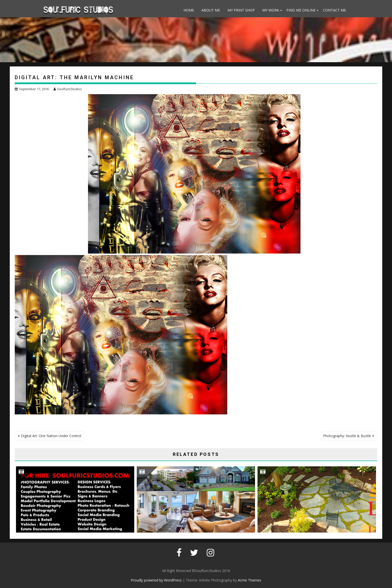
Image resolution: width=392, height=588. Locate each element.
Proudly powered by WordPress (156, 580)
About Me (211, 10)
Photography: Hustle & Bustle (347, 436)
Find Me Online (301, 10)
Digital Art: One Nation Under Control (51, 436)
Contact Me (334, 10)
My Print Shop (241, 10)
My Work (271, 10)
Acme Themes (249, 580)
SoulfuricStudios (68, 89)
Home (189, 10)
